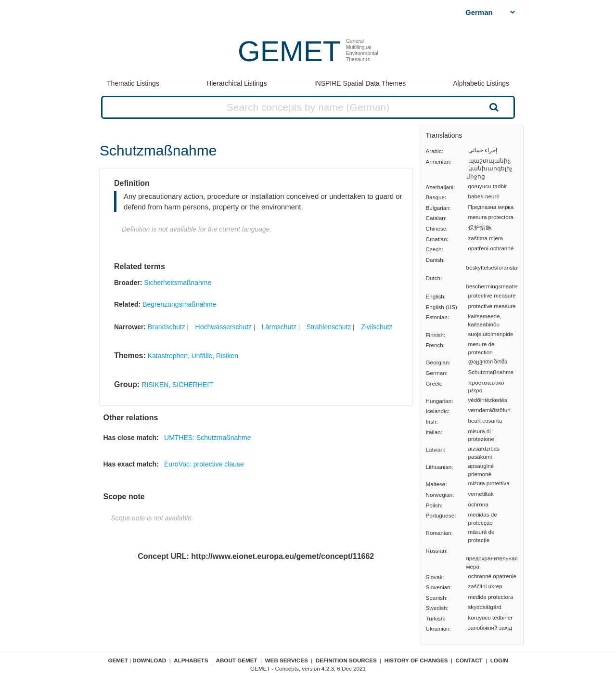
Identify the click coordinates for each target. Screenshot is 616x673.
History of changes (416, 660)
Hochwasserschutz (224, 327)
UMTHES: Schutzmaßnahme (208, 438)
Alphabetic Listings (481, 83)
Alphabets (191, 660)
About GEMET (237, 660)
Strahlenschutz (329, 327)
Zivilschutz (377, 327)
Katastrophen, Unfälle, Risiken (193, 356)
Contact (469, 660)
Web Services (287, 660)
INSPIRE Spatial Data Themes (360, 83)
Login (499, 660)
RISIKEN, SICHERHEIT (177, 385)
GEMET (289, 51)
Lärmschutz (279, 327)
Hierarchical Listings (237, 83)
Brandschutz (167, 327)
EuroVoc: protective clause (204, 464)
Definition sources (346, 660)
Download (149, 660)
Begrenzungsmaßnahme (179, 304)
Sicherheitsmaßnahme (178, 283)
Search (493, 107)
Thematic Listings (133, 83)
